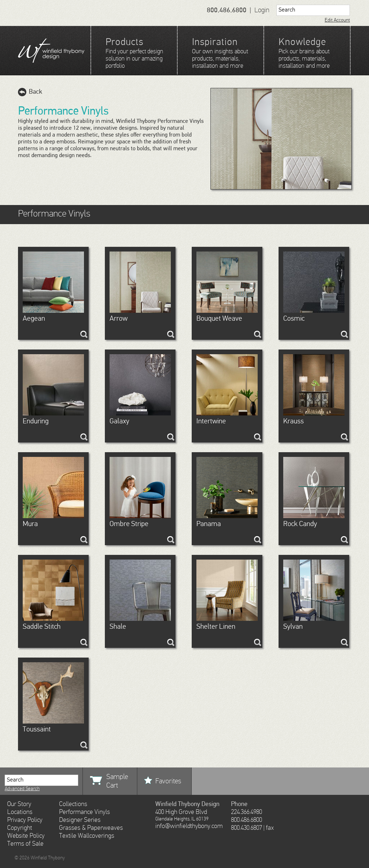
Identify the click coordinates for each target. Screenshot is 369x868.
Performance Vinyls (85, 812)
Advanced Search (22, 789)
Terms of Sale (25, 844)
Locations (20, 812)
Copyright (20, 828)
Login (262, 10)
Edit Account (337, 20)
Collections (73, 804)
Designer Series (80, 820)
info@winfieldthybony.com (189, 826)
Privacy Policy (25, 820)
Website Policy (26, 836)
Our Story (19, 804)
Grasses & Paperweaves (91, 828)
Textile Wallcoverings (87, 836)
